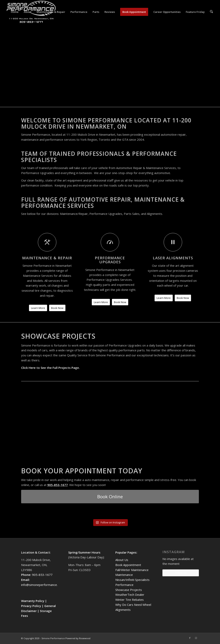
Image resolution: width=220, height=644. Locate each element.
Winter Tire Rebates (130, 600)
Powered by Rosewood (78, 638)
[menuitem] (15, 12)
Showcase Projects (129, 590)
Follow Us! (181, 573)
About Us (122, 560)
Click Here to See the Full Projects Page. (50, 368)
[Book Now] (57, 308)
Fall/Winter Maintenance (132, 570)
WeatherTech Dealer (130, 595)
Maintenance (124, 575)
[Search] (212, 12)
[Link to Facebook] (190, 638)
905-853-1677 (58, 485)
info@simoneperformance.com (42, 585)
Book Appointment (128, 565)
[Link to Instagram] (196, 638)
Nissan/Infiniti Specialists (132, 580)
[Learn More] (38, 308)
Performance (124, 585)
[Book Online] (110, 497)
